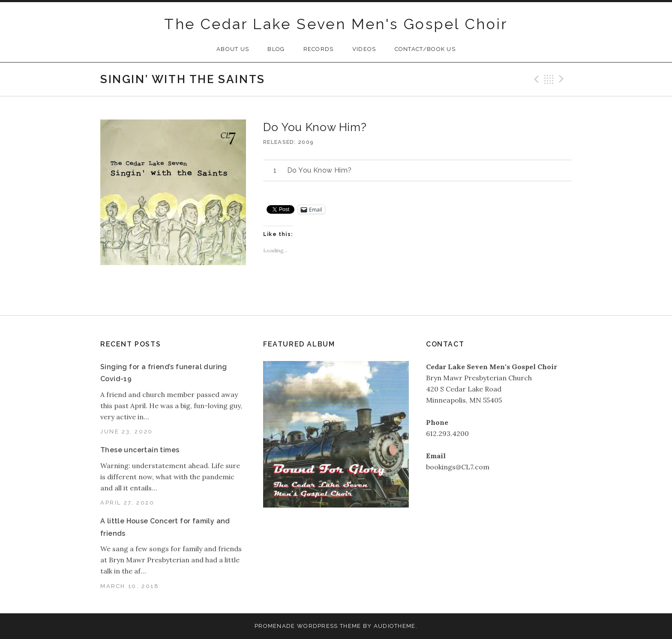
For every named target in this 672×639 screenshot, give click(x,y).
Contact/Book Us (425, 49)
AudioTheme (395, 626)
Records (319, 49)
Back (549, 79)
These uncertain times (140, 450)
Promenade (275, 626)
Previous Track (535, 79)
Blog (276, 49)
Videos (364, 49)
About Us (233, 49)
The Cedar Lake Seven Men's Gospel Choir (336, 24)
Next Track (563, 79)
